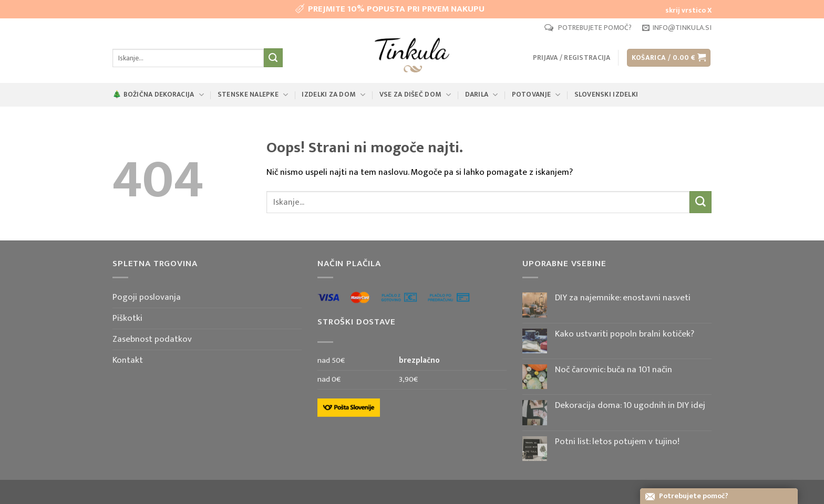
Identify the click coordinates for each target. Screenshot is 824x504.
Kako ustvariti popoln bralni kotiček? (625, 334)
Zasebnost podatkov (152, 339)
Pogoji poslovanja (147, 297)
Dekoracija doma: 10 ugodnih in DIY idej (630, 405)
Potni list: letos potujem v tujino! (617, 442)
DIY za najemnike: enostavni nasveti (623, 298)
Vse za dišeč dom (415, 94)
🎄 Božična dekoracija (158, 94)
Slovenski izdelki (606, 94)
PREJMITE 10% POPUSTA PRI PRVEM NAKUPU (396, 9)
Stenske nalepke (253, 94)
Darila (482, 94)
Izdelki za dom (333, 94)
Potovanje (536, 94)
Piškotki (127, 318)
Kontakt (128, 360)
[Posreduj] (273, 58)
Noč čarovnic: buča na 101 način (614, 370)
